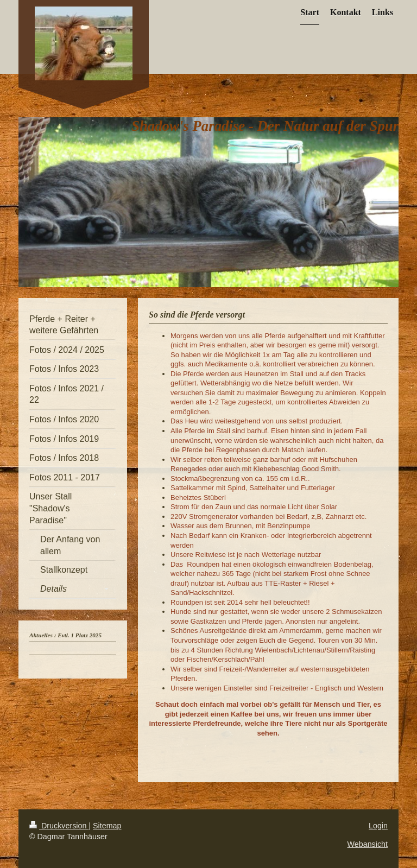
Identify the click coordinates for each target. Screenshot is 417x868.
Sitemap (107, 826)
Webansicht (368, 844)
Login (378, 826)
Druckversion (59, 826)
